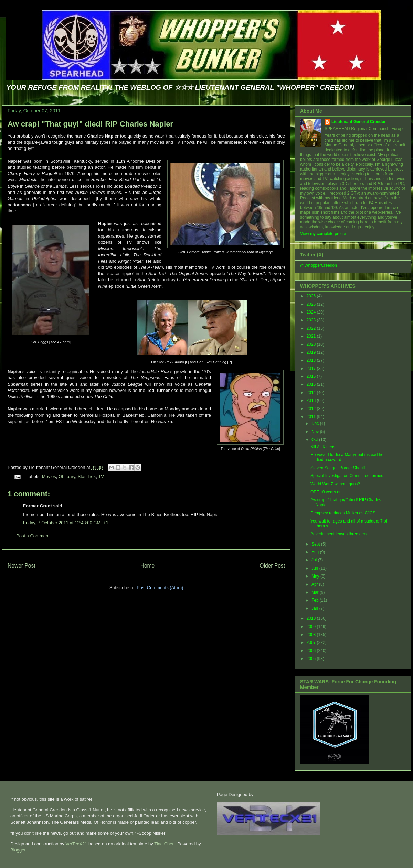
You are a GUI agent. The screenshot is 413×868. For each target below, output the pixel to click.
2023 (312, 320)
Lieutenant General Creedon (359, 122)
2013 (312, 400)
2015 (312, 384)
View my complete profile (323, 234)
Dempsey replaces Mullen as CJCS (343, 513)
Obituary (67, 477)
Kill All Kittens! (323, 447)
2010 (312, 618)
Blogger (18, 850)
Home (148, 566)
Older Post (272, 566)
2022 (312, 328)
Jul (315, 560)
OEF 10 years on (326, 492)
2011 (312, 417)
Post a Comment (33, 536)
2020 (312, 344)
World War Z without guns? (335, 484)
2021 (312, 336)
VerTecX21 (76, 844)
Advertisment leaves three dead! (340, 534)
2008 (312, 635)
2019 (312, 352)
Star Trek (87, 477)
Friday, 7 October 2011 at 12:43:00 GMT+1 (66, 523)
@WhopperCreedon (319, 265)
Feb (316, 600)
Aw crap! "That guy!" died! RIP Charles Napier (90, 124)
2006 (312, 651)
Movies (49, 477)
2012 (312, 409)
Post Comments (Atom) (160, 588)
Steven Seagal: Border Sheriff (338, 468)
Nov (316, 432)
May (316, 576)
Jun (315, 568)
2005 (312, 659)
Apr (315, 584)
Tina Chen (165, 844)
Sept (316, 544)
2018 (312, 360)
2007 (312, 642)
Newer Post (22, 566)
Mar (316, 592)
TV (101, 477)
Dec (316, 424)
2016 (312, 376)
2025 (312, 304)
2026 (312, 296)
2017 (312, 369)
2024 (312, 312)
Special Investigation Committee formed (347, 476)
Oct (315, 440)
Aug (316, 552)
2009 (312, 627)
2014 (312, 393)
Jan (315, 608)
